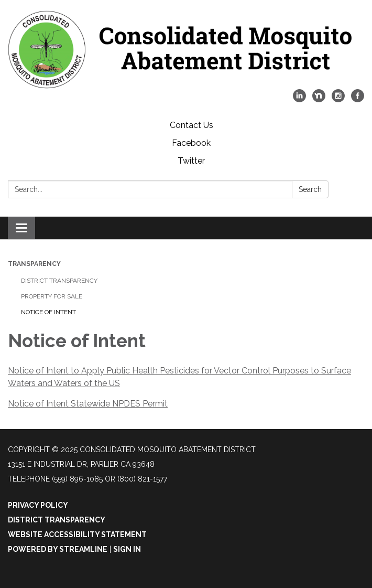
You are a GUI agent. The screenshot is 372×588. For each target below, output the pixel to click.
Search (310, 189)
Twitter (191, 161)
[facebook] (358, 99)
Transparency (34, 264)
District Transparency (59, 281)
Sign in (127, 549)
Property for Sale (52, 296)
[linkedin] (299, 99)
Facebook (191, 143)
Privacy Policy (38, 505)
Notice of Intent (48, 312)
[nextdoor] (319, 99)
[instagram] (338, 99)
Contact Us (192, 125)
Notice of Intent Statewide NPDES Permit (88, 404)
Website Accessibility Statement (77, 534)
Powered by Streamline (58, 549)
